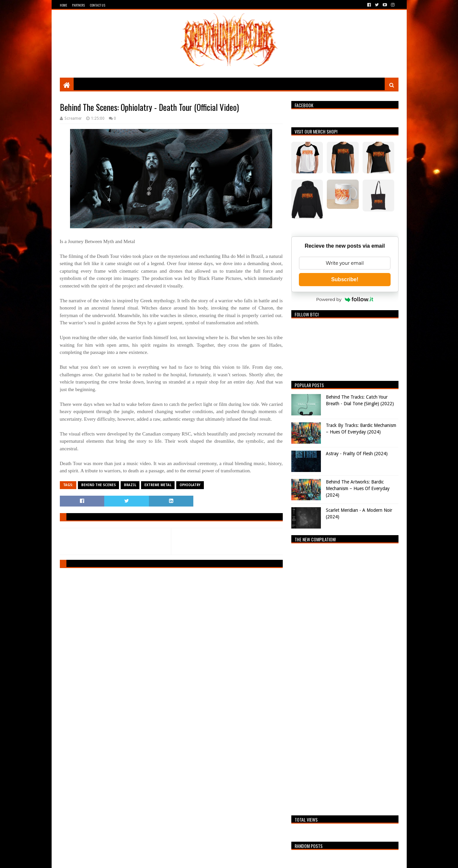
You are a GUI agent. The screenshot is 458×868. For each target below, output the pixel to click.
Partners (78, 5)
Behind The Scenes (98, 485)
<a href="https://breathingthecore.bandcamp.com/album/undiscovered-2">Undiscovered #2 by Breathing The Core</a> (345, 678)
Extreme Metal (158, 485)
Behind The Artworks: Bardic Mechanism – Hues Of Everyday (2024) (358, 488)
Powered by (345, 299)
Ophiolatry (190, 485)
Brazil (130, 485)
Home (63, 5)
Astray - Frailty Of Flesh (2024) (357, 454)
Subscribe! (345, 279)
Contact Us (97, 5)
